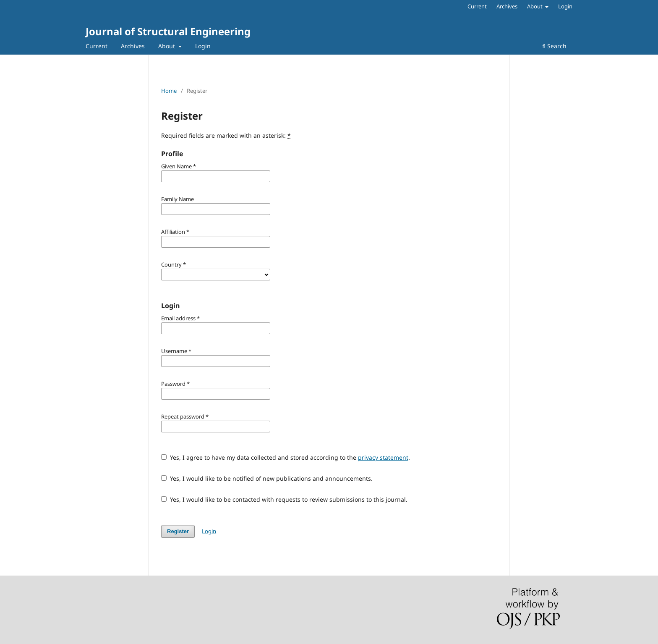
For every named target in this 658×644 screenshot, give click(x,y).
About (167, 46)
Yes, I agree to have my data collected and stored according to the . (286, 457)
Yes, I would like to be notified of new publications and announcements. (267, 478)
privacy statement (383, 457)
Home (169, 91)
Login (203, 46)
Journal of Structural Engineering (168, 31)
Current (97, 46)
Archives (133, 46)
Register (178, 531)
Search (554, 46)
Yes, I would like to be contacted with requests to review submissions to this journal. (284, 499)
